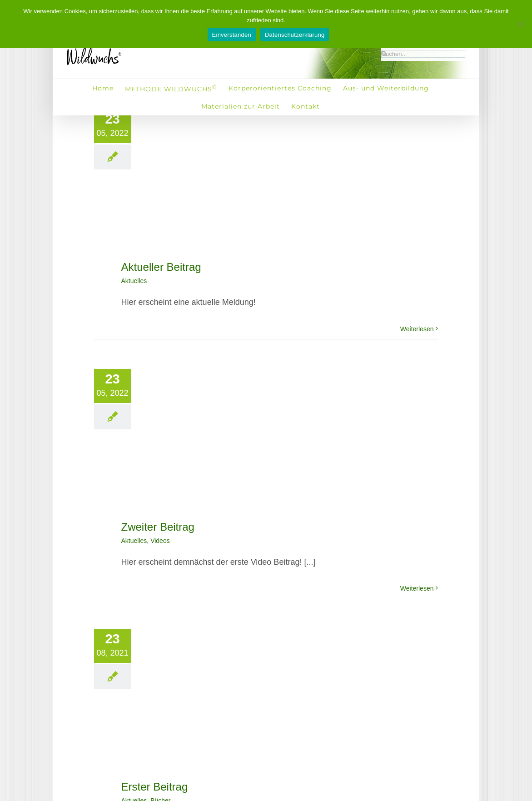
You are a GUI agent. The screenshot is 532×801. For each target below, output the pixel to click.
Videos (160, 541)
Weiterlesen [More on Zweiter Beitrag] (417, 588)
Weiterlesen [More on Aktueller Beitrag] (417, 329)
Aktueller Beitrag (161, 267)
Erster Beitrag (155, 787)
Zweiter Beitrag (158, 527)
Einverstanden (232, 35)
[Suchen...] (423, 54)
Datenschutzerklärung (295, 35)
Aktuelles (134, 281)
